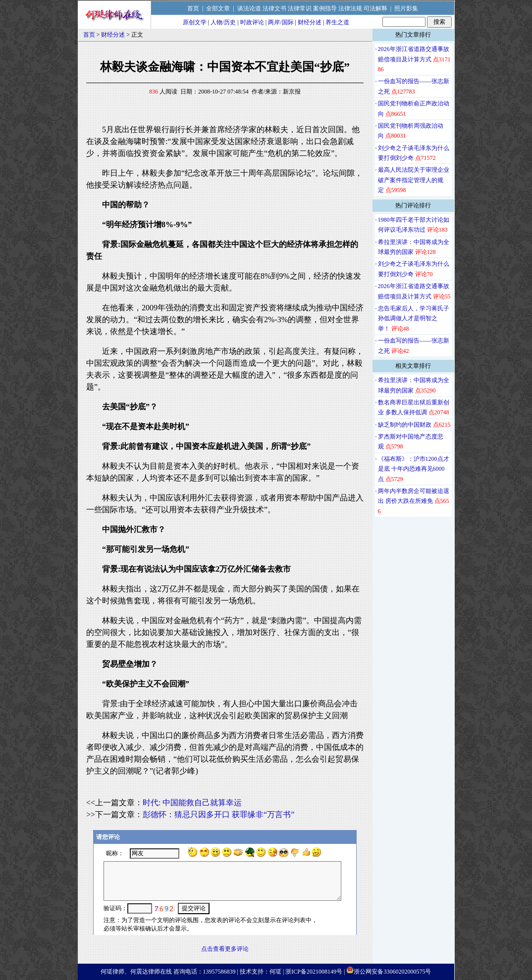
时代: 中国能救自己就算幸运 (192, 803)
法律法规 (350, 8)
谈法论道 (249, 8)
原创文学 (195, 22)
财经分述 (310, 22)
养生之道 (337, 22)
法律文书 (274, 8)
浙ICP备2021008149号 (314, 972)
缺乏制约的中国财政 (405, 425)
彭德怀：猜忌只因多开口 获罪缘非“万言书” (218, 814)
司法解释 (375, 8)
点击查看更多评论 (225, 949)
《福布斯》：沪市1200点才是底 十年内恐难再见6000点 (414, 469)
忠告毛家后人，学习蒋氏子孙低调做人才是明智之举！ (414, 318)
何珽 (275, 972)
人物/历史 (223, 22)
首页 (193, 8)
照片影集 (406, 8)
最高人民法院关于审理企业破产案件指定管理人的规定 (414, 180)
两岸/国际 (281, 22)
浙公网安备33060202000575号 (392, 972)
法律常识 (300, 8)
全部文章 (218, 8)
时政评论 (252, 22)
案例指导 (325, 8)
